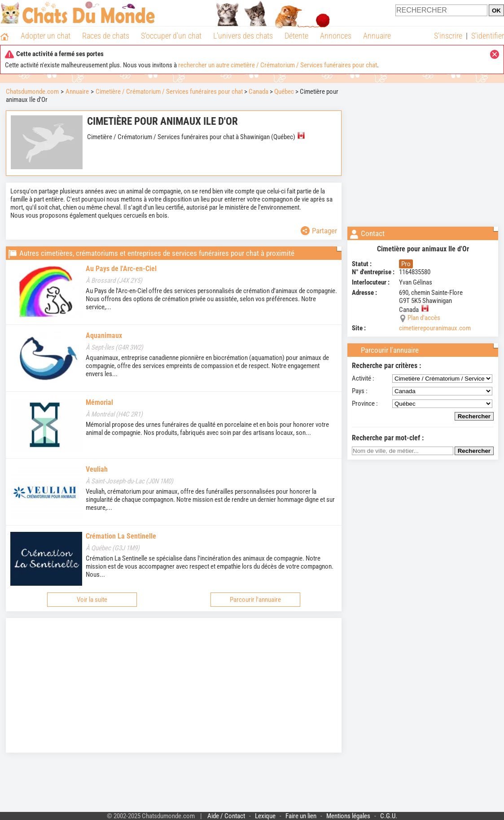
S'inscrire (448, 36)
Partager (319, 231)
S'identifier (488, 36)
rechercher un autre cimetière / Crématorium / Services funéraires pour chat (278, 65)
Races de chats (106, 36)
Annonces (336, 36)
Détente (296, 36)
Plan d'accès (424, 318)
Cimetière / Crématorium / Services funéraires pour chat (169, 92)
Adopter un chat (46, 36)
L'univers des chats (243, 36)
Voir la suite (92, 600)
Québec (284, 92)
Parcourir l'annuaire (255, 600)
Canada (259, 92)
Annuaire (377, 36)
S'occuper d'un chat (171, 36)
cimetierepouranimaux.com (435, 328)
